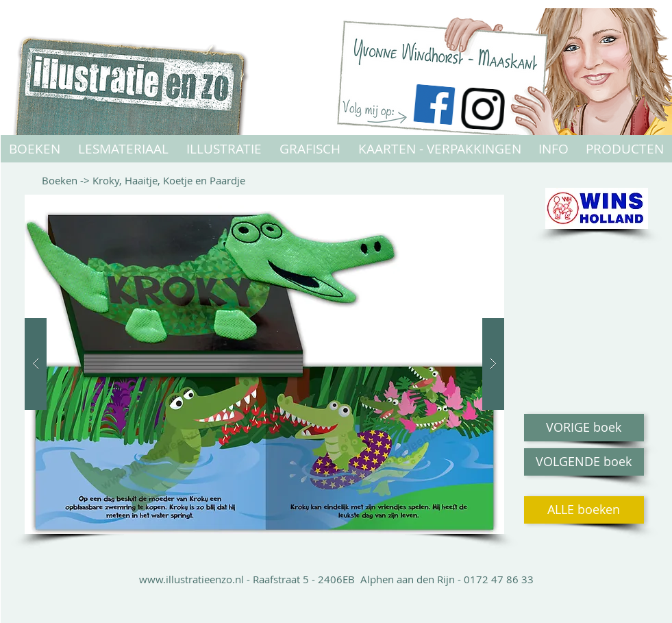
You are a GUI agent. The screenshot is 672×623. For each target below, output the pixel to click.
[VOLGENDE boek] (584, 462)
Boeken (61, 180)
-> (86, 180)
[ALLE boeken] (584, 510)
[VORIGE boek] (584, 428)
